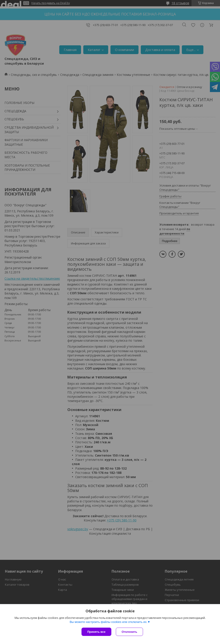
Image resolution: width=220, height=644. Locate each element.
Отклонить (129, 632)
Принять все (96, 632)
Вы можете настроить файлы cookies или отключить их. (108, 622)
